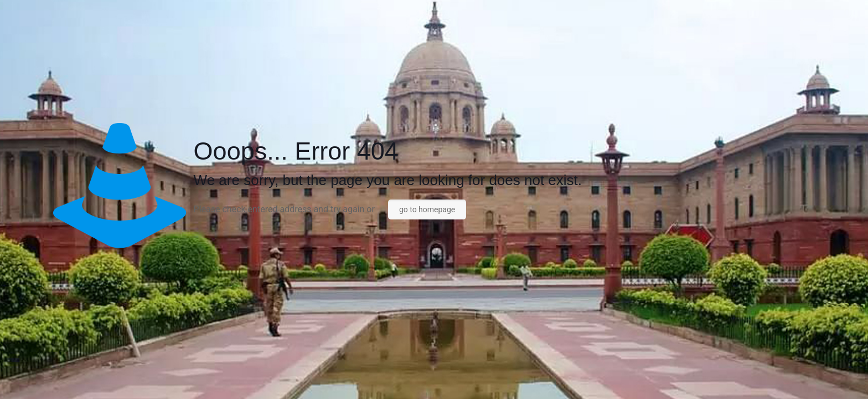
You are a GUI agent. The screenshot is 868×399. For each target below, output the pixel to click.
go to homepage (427, 209)
